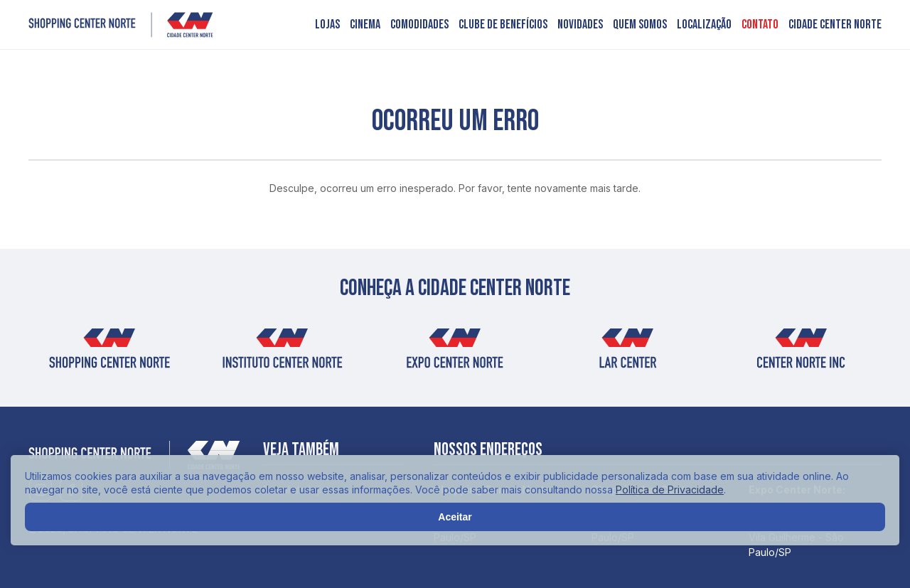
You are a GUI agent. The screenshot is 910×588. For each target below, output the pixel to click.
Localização (704, 25)
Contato (760, 25)
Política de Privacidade (670, 490)
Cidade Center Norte (835, 25)
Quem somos (640, 25)
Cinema (365, 25)
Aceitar (455, 517)
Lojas (327, 25)
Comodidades (419, 25)
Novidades (580, 25)
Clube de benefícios (503, 25)
